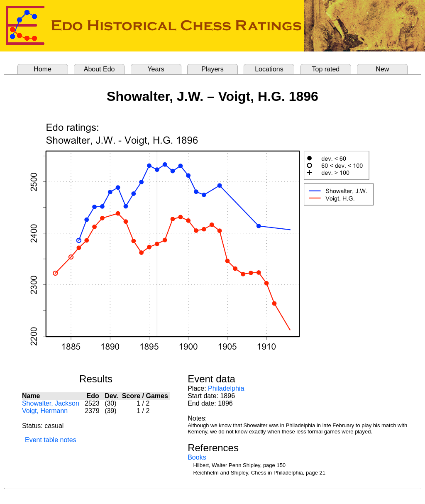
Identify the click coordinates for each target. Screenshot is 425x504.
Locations (269, 69)
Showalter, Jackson (51, 403)
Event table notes (51, 440)
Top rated (326, 69)
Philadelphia (226, 388)
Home (43, 69)
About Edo (99, 69)
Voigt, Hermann (45, 411)
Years (156, 69)
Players (212, 69)
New (382, 69)
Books (197, 457)
